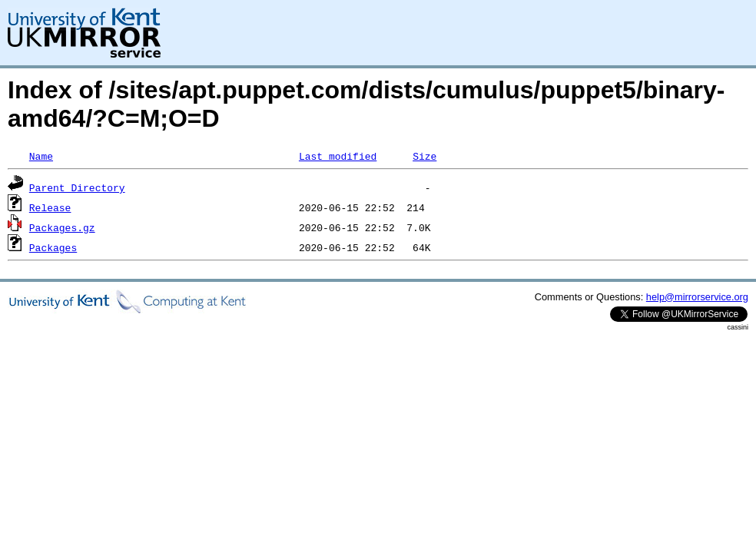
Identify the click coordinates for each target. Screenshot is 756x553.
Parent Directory (77, 187)
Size (424, 156)
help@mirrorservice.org (697, 297)
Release (50, 207)
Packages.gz (62, 227)
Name (41, 156)
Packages (53, 247)
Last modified (338, 156)
